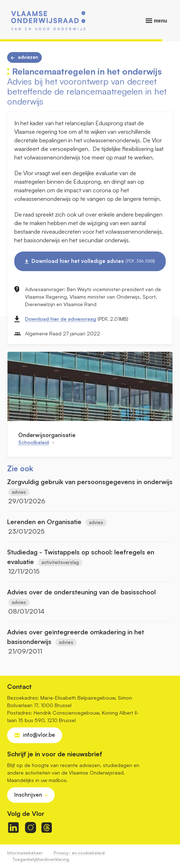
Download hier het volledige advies (93, 261)
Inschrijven (28, 795)
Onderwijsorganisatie (47, 435)
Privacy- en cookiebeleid (79, 853)
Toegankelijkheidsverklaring (41, 859)
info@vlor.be (39, 735)
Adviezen (28, 57)
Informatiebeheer (25, 853)
